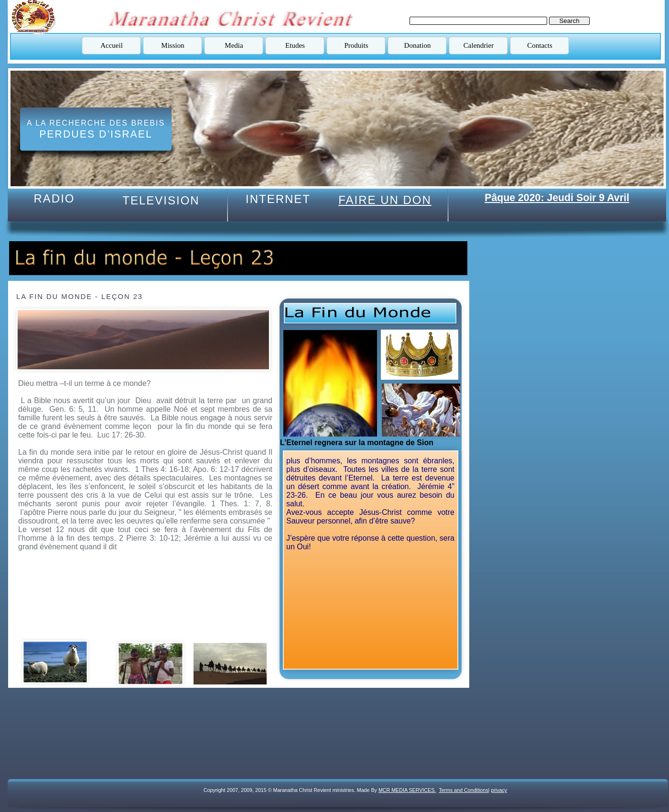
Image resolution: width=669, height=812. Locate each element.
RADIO (54, 198)
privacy (499, 790)
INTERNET (278, 199)
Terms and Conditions (463, 790)
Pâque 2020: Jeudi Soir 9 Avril (557, 198)
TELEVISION (161, 200)
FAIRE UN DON (385, 200)
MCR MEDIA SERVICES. (407, 790)
